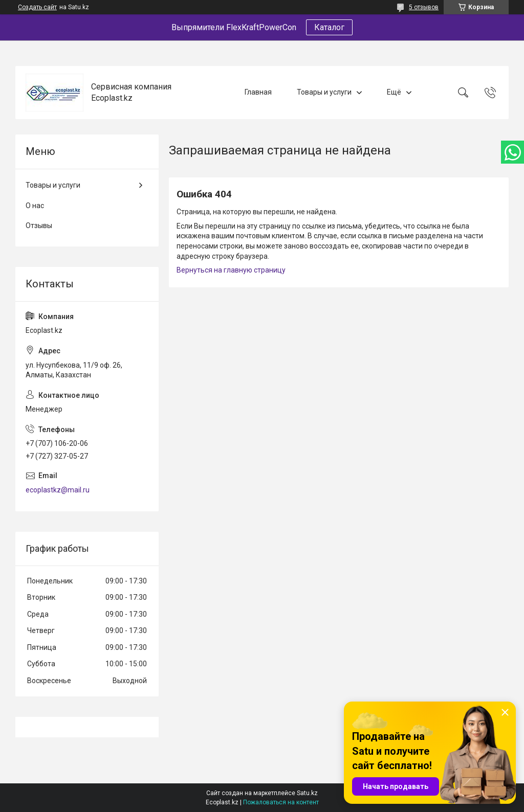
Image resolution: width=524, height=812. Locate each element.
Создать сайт (37, 7)
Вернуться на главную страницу (231, 270)
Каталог (329, 27)
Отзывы (39, 225)
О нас (35, 206)
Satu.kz (307, 793)
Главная (258, 92)
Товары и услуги (324, 92)
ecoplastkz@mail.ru (58, 490)
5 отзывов (424, 7)
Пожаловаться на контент (281, 802)
